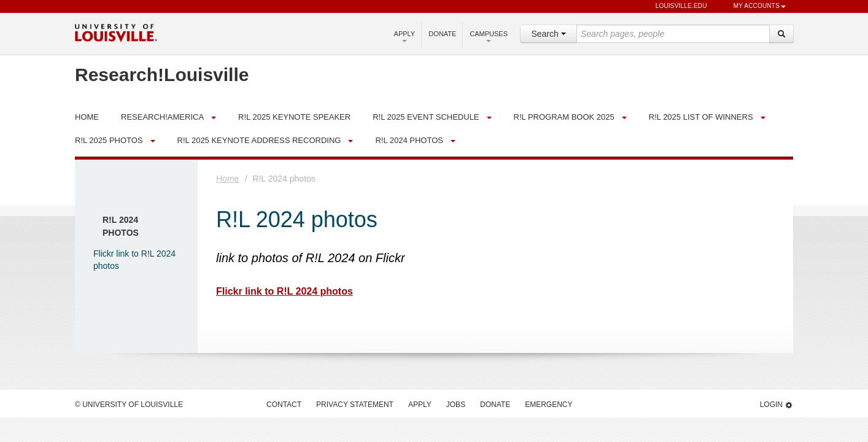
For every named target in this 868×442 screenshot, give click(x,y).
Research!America (162, 117)
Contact (284, 405)
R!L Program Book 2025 (564, 117)
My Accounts (754, 7)
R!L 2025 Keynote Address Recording (259, 140)
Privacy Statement (355, 405)
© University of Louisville (129, 405)
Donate (442, 34)
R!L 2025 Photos (109, 140)
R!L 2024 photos (409, 140)
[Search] (781, 34)
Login (777, 405)
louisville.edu (676, 7)
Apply (405, 36)
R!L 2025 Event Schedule (426, 117)
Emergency (548, 405)
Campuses (489, 36)
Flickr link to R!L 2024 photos (285, 291)
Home (227, 179)
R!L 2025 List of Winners (701, 117)
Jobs (456, 405)
